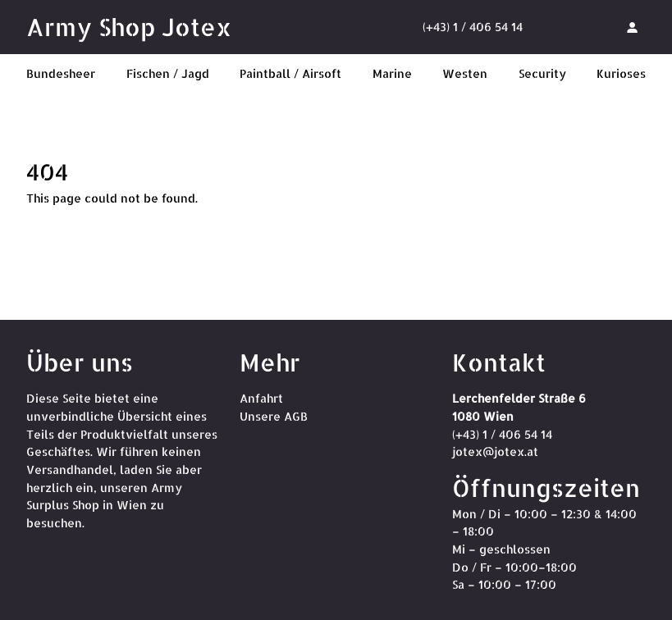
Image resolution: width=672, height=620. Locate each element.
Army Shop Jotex (129, 27)
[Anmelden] (632, 27)
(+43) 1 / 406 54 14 (473, 27)
